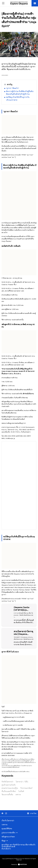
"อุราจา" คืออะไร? (13, 88)
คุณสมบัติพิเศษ (7, 829)
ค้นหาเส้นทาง (6, 849)
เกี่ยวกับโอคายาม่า (8, 821)
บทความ (5, 825)
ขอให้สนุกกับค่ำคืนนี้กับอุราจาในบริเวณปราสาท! (18, 98)
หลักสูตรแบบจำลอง (8, 837)
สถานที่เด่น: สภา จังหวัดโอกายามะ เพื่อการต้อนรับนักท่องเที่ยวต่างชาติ (18, 846)
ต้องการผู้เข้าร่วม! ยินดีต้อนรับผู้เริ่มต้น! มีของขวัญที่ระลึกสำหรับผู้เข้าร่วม (20, 93)
